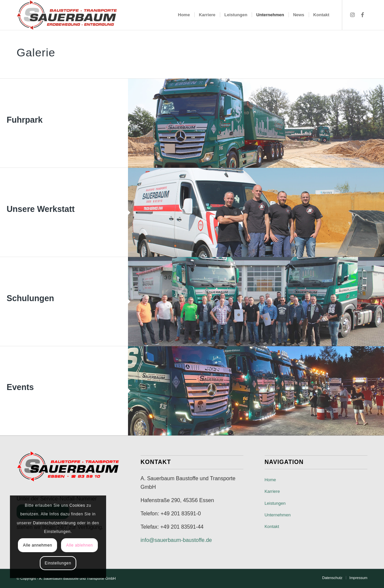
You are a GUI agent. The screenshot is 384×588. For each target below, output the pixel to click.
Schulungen (30, 298)
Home (270, 480)
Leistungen (275, 503)
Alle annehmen (37, 545)
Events (20, 387)
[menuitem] (184, 15)
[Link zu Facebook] (362, 15)
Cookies (77, 505)
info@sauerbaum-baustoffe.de (176, 540)
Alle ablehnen (80, 545)
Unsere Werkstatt (41, 209)
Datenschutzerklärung (55, 523)
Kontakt (272, 526)
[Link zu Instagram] (352, 15)
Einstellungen (58, 563)
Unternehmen (278, 515)
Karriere (272, 491)
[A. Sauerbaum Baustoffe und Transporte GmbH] (67, 15)
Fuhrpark (25, 120)
